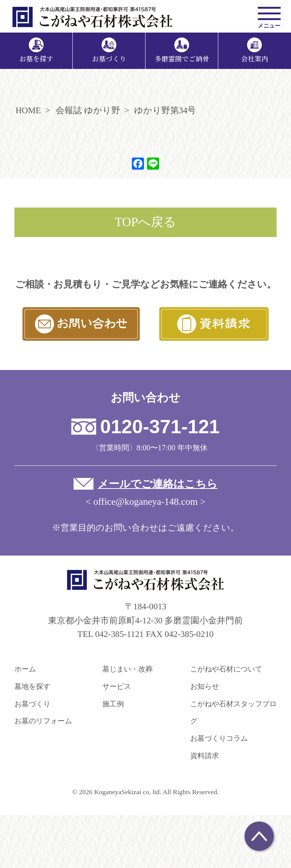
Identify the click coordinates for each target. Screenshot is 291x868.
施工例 (113, 704)
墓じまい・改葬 (128, 669)
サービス (117, 686)
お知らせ (205, 686)
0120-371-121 (160, 427)
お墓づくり (32, 704)
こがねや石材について (226, 669)
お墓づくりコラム (219, 738)
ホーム (25, 669)
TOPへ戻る (146, 222)
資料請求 (205, 756)
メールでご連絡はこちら (158, 484)
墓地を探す (32, 686)
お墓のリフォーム (43, 721)
